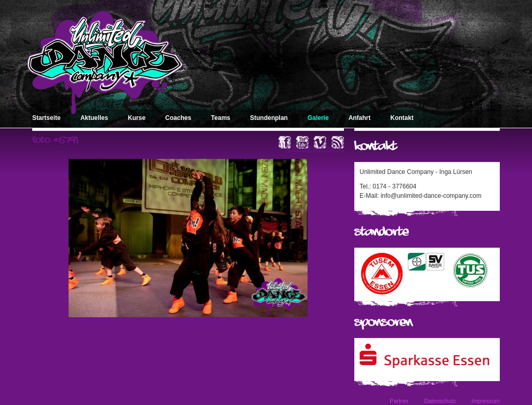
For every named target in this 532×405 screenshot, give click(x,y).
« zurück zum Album (316, 149)
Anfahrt (360, 118)
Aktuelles (94, 118)
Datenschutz (440, 401)
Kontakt (402, 118)
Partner (399, 401)
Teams (221, 118)
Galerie (318, 118)
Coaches (178, 118)
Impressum (486, 401)
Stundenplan (269, 118)
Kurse (137, 118)
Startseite (46, 118)
